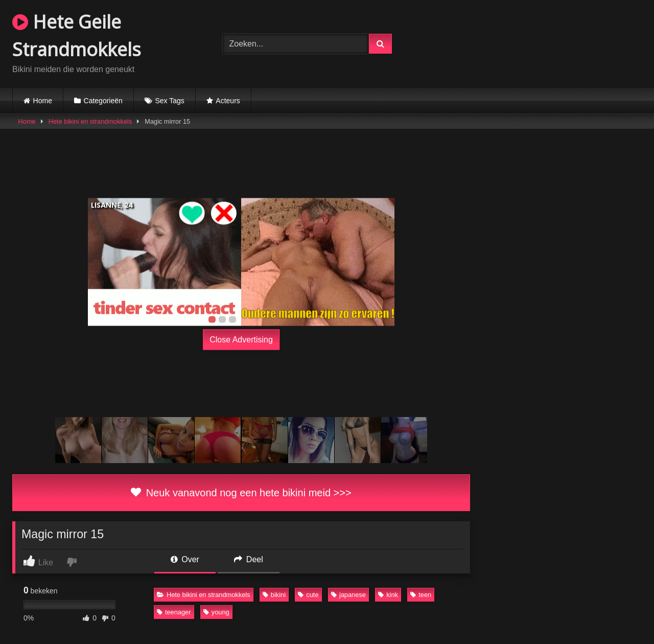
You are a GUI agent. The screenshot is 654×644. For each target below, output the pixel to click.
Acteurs (228, 101)
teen (421, 595)
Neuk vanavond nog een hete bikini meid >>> (241, 493)
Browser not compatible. (537, 42)
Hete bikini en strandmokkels (90, 121)
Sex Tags (169, 101)
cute (308, 595)
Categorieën (103, 101)
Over (185, 559)
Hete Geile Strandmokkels (77, 36)
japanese (348, 595)
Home (43, 101)
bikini (274, 595)
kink (388, 595)
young (216, 612)
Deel (248, 559)
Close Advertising (241, 340)
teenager (174, 612)
